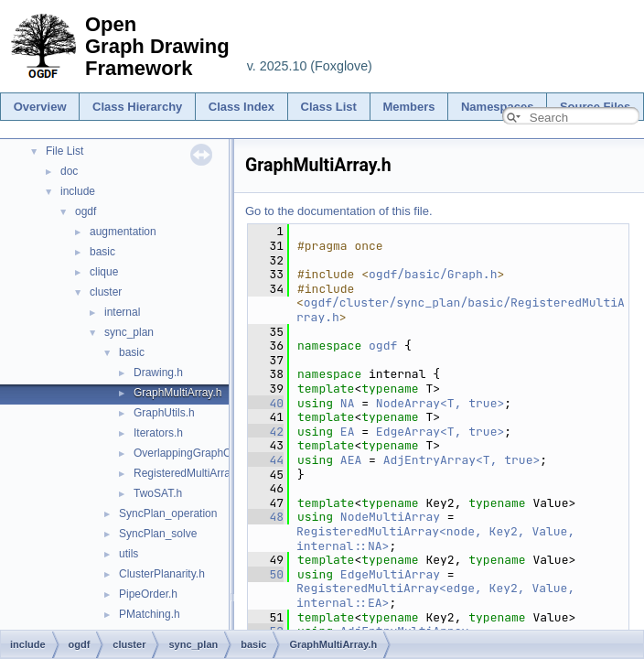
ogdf (86, 211)
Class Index (241, 107)
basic (102, 252)
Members (408, 107)
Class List (329, 107)
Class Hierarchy (137, 107)
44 (266, 460)
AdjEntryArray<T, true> (462, 460)
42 (266, 432)
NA (348, 403)
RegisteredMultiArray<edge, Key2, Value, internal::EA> (439, 595)
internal (122, 312)
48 (266, 517)
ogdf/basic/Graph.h (433, 274)
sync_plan (129, 332)
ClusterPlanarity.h (162, 574)
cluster (106, 292)
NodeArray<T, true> (440, 403)
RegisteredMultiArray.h (189, 473)
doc (69, 171)
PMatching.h (150, 614)
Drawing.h (158, 373)
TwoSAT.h (158, 493)
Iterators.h (158, 433)
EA (348, 432)
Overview (40, 107)
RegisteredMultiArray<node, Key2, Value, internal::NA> (439, 539)
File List (64, 151)
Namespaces (498, 107)
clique (104, 272)
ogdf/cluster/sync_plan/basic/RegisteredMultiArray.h (461, 310)
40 (266, 403)
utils (129, 554)
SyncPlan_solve (158, 534)
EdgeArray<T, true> (440, 432)
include (78, 191)
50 (266, 574)
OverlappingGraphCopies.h (200, 453)
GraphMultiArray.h (177, 393)
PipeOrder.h (148, 594)
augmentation (123, 232)
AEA (351, 460)
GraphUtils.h (164, 413)
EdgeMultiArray (390, 574)
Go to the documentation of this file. (339, 211)
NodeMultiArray (390, 517)
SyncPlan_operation (168, 513)
